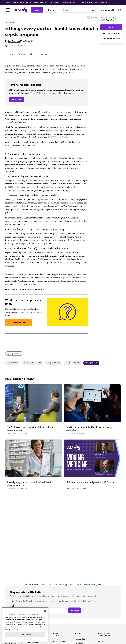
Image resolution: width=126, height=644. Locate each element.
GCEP (111, 3)
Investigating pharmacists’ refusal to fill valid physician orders (30, 484)
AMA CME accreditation (33, 289)
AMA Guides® (103, 3)
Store (96, 3)
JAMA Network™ (55, 3)
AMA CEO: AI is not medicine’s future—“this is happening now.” (30, 429)
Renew (51, 10)
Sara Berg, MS (14, 41)
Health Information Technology (55, 584)
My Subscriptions (95, 17)
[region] (25, 625)
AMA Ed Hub (39, 274)
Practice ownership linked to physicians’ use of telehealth (89, 429)
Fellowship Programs (92, 584)
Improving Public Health (32, 363)
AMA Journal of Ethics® (69, 3)
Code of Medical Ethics (85, 3)
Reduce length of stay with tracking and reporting (36, 229)
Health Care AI (76, 584)
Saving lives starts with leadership (27, 154)
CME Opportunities (73, 363)
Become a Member (111, 33)
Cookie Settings (25, 634)
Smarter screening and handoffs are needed (33, 195)
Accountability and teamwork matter (29, 176)
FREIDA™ (8, 3)
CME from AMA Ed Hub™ (20, 3)
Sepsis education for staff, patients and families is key (38, 248)
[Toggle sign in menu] (119, 10)
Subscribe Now (19, 323)
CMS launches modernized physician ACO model (90, 482)
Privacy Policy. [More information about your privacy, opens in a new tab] (15, 629)
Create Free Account (111, 38)
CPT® (47, 3)
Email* (12, 606)
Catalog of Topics (91, 363)
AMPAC (101, 641)
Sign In (111, 27)
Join (37, 10)
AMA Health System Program (52, 218)
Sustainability (12, 22)
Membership (80, 639)
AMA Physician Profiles (36, 3)
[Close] (45, 611)
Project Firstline (62, 137)
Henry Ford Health (16, 203)
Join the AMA (16, 99)
